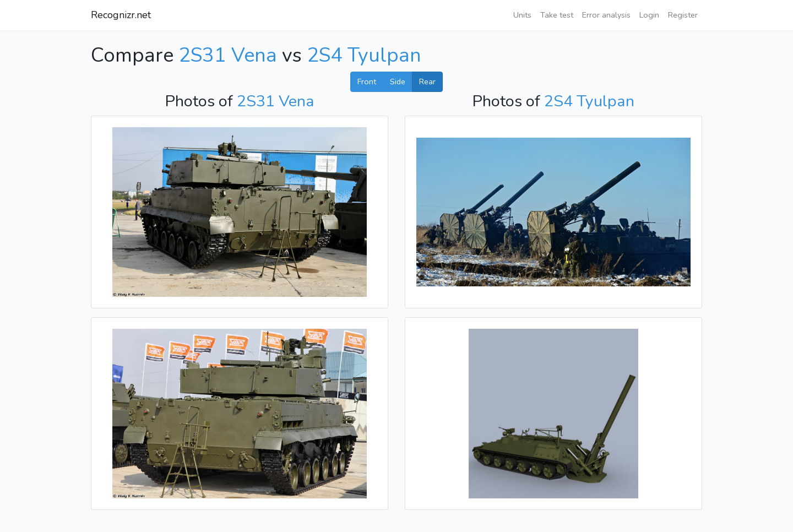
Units (522, 15)
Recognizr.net (121, 15)
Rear (427, 82)
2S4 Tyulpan (364, 55)
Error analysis (606, 15)
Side (398, 82)
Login (649, 15)
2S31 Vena (228, 55)
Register (683, 15)
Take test (557, 15)
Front (367, 82)
